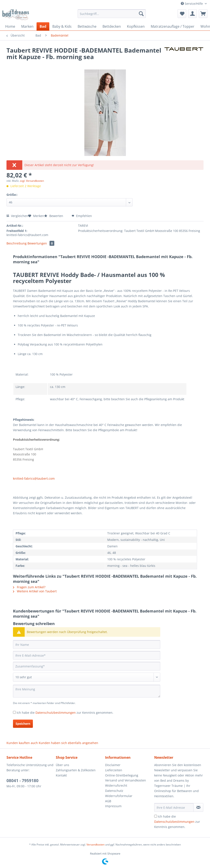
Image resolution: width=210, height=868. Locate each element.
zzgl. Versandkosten (32, 181)
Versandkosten (95, 845)
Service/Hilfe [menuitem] (192, 4)
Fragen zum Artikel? (29, 587)
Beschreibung (17, 243)
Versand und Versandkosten (126, 780)
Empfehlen (82, 216)
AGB (108, 801)
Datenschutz (114, 791)
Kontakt (61, 775)
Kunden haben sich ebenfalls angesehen (68, 743)
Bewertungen (41, 243)
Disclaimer (113, 765)
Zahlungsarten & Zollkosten (76, 770)
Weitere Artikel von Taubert (35, 591)
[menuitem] (112, 16)
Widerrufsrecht (116, 785)
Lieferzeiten (114, 770)
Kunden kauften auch (22, 743)
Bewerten (54, 216)
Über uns (63, 765)
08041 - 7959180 (22, 781)
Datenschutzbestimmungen (56, 713)
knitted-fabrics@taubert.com (34, 478)
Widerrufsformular (119, 796)
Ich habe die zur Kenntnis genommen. (65, 713)
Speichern (23, 724)
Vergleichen (17, 216)
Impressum (113, 806)
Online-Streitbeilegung (122, 775)
